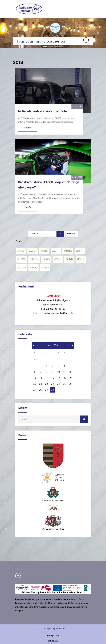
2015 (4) (58, 259)
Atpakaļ (34, 234)
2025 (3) (32, 251)
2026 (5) (21, 251)
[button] (8, 33)
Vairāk (28, 128)
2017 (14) (34, 259)
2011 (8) (33, 267)
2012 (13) (22, 267)
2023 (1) (44, 251)
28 (41, 390)
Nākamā (71, 234)
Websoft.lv (53, 640)
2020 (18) (68, 251)
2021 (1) (56, 251)
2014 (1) (69, 259)
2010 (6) (45, 267)
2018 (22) (22, 259)
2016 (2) (46, 259)
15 (47, 378)
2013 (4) (81, 259)
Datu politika (53, 636)
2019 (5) (80, 251)
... (45, 234)
